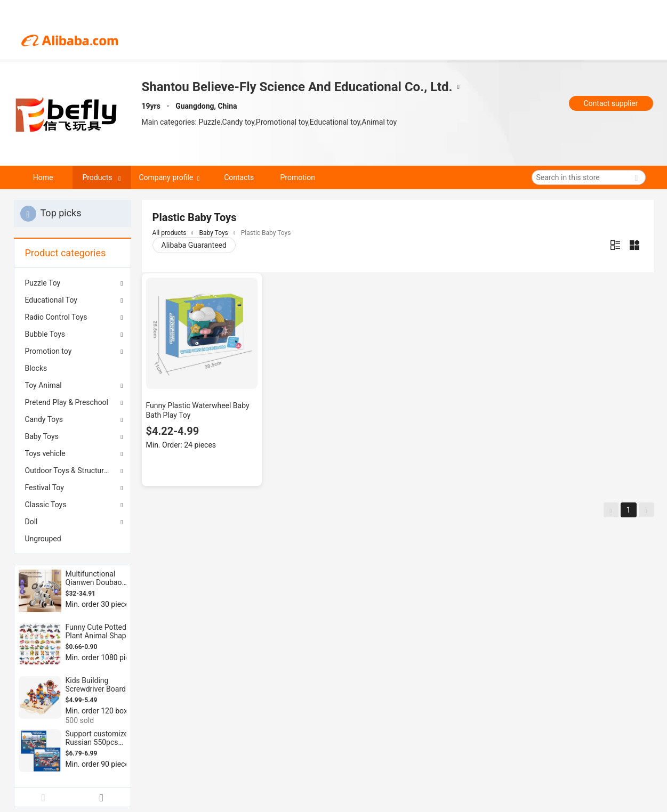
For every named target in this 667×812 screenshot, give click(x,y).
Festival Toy (45, 488)
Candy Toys (44, 419)
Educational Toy (51, 300)
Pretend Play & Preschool (67, 402)
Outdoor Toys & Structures (69, 470)
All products (170, 233)
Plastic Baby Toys (266, 233)
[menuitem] (73, 368)
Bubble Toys (45, 334)
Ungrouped (43, 539)
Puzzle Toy (43, 283)
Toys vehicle (45, 453)
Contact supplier (610, 103)
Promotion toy (49, 351)
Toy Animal (43, 385)
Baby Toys (42, 436)
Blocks (36, 368)
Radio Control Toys (56, 317)
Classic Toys (46, 505)
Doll (31, 522)
